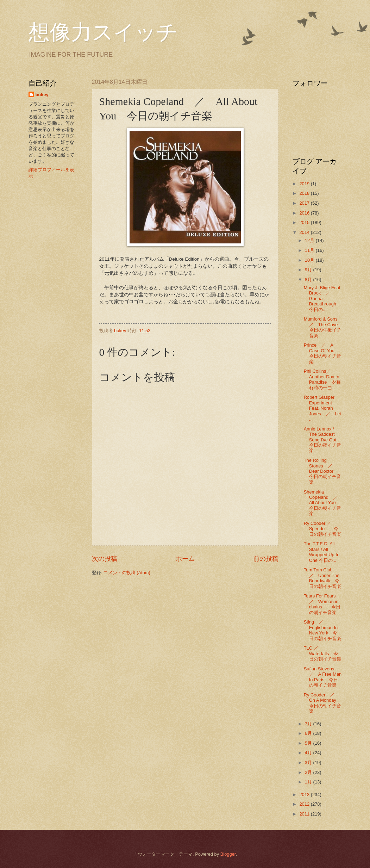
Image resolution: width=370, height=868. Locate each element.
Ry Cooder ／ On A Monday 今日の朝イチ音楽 (325, 703)
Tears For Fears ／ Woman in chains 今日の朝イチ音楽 (322, 604)
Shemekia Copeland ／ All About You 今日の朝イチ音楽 (323, 503)
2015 (305, 222)
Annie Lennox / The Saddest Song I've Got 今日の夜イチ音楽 (325, 440)
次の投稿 (105, 559)
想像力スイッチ (103, 32)
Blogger (228, 854)
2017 (305, 203)
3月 (309, 762)
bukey (42, 95)
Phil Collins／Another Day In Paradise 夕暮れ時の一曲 (322, 379)
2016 (305, 213)
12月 (310, 240)
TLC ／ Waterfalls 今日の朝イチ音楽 (322, 653)
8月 (309, 280)
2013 (305, 795)
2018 (305, 193)
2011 (305, 814)
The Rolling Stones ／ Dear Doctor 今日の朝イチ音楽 (322, 471)
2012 (305, 804)
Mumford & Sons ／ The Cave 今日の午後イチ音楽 (325, 327)
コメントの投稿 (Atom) (127, 573)
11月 (310, 250)
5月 (309, 743)
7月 (309, 724)
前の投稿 (266, 559)
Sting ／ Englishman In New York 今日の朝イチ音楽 (322, 630)
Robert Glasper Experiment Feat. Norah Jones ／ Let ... (322, 408)
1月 (309, 782)
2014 (305, 232)
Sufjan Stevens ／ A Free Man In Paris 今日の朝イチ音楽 (323, 677)
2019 (305, 184)
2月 (309, 772)
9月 (309, 270)
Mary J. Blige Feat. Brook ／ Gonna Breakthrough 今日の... (323, 299)
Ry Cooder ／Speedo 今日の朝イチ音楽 (322, 529)
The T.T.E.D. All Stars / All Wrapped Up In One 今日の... (322, 552)
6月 (309, 733)
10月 (310, 260)
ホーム (185, 559)
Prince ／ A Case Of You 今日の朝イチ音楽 (322, 353)
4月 (309, 753)
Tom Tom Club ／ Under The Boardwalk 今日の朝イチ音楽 (322, 578)
